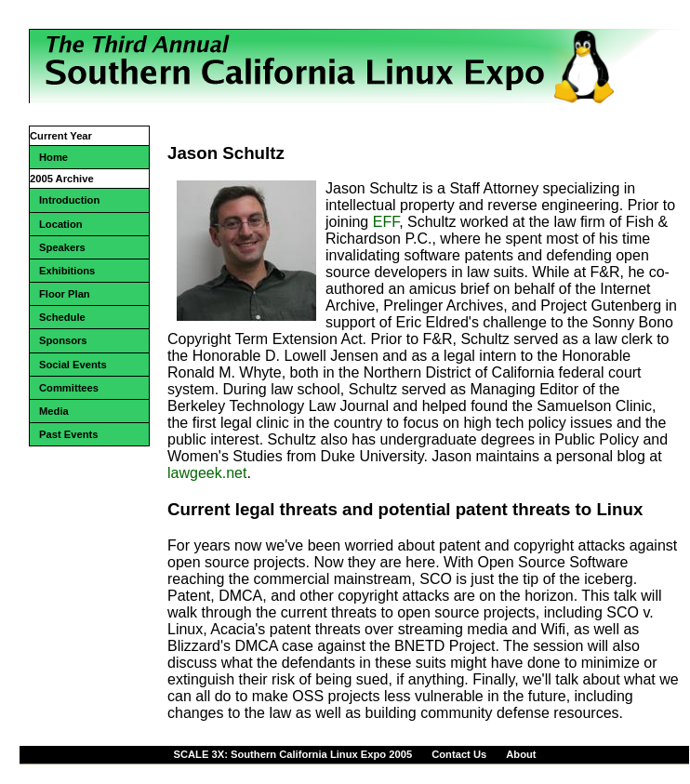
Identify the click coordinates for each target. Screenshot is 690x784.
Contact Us (459, 754)
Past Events (68, 434)
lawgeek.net (207, 473)
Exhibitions (67, 271)
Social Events (73, 365)
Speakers (62, 247)
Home (53, 157)
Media (54, 411)
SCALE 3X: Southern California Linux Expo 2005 (292, 754)
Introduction (69, 200)
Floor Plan (65, 294)
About (521, 754)
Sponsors (63, 340)
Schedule (62, 317)
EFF (386, 222)
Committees (69, 388)
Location (61, 224)
